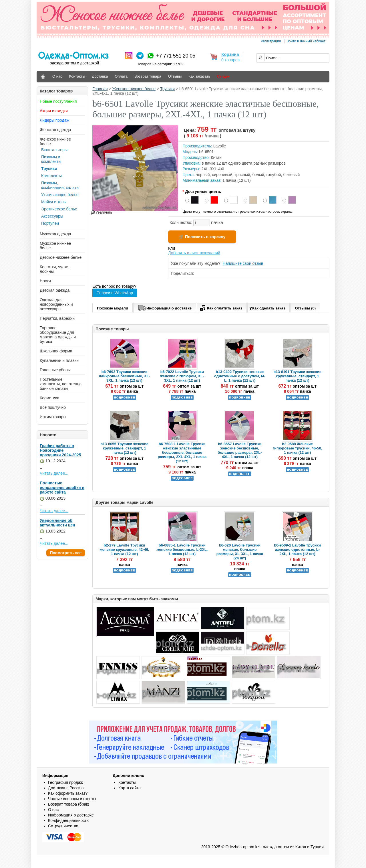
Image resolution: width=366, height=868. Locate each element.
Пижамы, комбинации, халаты (60, 185)
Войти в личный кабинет (306, 41)
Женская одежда (55, 130)
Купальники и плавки (59, 360)
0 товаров (230, 60)
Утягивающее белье (60, 195)
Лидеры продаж (54, 120)
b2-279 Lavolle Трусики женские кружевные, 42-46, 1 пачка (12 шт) (125, 550)
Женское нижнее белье (134, 89)
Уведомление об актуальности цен (57, 523)
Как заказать (199, 76)
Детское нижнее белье (61, 257)
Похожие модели (113, 308)
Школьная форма (56, 351)
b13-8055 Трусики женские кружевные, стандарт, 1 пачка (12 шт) (124, 448)
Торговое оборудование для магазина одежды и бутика (58, 335)
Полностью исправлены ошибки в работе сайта (62, 488)
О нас (57, 76)
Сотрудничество (63, 826)
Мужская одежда (55, 234)
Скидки (223, 76)
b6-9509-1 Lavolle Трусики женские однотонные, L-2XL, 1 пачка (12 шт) (297, 550)
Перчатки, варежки (57, 318)
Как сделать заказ (267, 308)
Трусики (49, 169)
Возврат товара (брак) (69, 804)
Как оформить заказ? (68, 793)
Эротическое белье (59, 209)
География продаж (65, 782)
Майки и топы (54, 202)
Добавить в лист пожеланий (194, 253)
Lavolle (220, 146)
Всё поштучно (53, 407)
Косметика (49, 398)
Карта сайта (130, 788)
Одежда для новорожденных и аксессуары (56, 304)
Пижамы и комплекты (51, 159)
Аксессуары (52, 216)
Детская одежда (55, 290)
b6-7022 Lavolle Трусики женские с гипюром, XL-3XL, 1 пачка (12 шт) (182, 376)
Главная (100, 89)
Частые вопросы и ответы (72, 799)
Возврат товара (148, 76)
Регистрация (271, 41)
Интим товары (53, 417)
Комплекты (51, 176)
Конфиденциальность (68, 820)
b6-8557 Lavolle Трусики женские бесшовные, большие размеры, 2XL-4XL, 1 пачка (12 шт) (240, 450)
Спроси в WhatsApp (115, 293)
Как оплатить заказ (220, 307)
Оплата (121, 76)
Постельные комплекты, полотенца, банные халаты (61, 384)
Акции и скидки (54, 111)
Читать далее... (54, 473)
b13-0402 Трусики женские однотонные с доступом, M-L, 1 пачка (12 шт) (240, 376)
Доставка (100, 76)
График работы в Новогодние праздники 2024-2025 (60, 450)
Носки (45, 281)
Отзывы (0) (305, 308)
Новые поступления (58, 101)
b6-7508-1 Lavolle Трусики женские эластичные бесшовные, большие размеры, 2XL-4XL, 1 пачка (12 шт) (182, 452)
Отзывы (175, 76)
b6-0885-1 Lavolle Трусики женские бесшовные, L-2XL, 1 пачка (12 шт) (182, 550)
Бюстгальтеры (54, 150)
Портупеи (50, 223)
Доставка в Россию (66, 788)
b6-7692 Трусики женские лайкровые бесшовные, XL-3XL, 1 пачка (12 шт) (124, 376)
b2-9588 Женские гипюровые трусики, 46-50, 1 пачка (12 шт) (298, 448)
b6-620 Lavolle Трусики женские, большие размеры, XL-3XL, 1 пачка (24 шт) (240, 552)
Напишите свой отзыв (243, 263)
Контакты (77, 76)
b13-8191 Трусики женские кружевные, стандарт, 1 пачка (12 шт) (297, 376)
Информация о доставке (165, 307)
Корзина (230, 54)
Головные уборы (55, 370)
